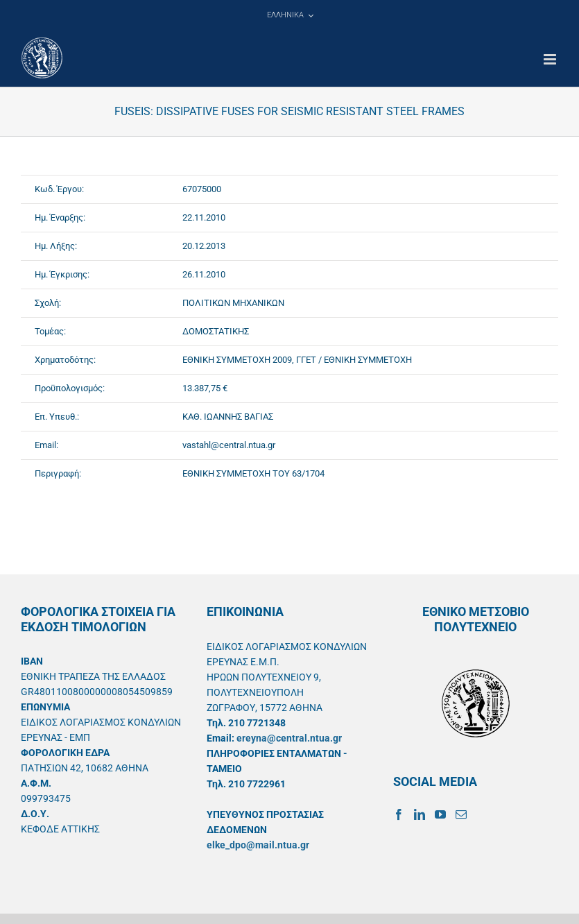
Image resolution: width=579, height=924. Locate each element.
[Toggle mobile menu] (551, 59)
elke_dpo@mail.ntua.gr (258, 845)
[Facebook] (399, 814)
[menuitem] (290, 15)
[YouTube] (440, 814)
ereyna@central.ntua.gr (289, 738)
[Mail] (461, 814)
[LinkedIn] (420, 814)
